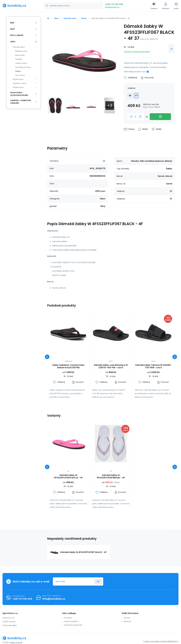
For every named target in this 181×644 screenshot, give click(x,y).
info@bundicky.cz (112, 7)
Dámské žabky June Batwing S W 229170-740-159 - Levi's (111, 366)
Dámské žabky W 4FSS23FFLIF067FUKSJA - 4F (68, 477)
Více (144, 72)
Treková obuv (21, 63)
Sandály (19, 59)
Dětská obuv (18, 79)
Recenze (127, 621)
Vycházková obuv (23, 67)
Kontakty (68, 618)
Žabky (84, 18)
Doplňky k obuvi (19, 83)
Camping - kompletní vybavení (20, 102)
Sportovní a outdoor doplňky (19, 94)
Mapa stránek (16, 642)
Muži (12, 29)
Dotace (127, 618)
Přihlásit (98, 581)
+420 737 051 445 (114, 4)
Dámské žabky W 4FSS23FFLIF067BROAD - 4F (111, 477)
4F (172, 49)
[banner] (20, 6)
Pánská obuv (18, 87)
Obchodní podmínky (73, 625)
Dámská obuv (70, 18)
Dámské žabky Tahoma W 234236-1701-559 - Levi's (153, 366)
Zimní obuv (20, 75)
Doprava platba (71, 621)
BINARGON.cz (173, 641)
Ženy (12, 23)
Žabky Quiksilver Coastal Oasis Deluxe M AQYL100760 (68, 366)
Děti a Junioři (17, 35)
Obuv (56, 18)
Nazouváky (20, 55)
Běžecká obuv (21, 51)
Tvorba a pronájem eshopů (155, 641)
